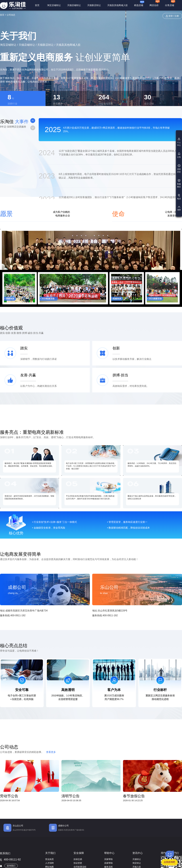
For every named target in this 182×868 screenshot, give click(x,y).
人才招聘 (49, 863)
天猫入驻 (137, 867)
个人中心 (179, 142)
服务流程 (108, 867)
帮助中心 (109, 853)
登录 (171, 16)
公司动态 (11, 15)
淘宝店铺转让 (54, 5)
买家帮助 (108, 859)
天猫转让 (137, 859)
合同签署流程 (80, 867)
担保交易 (78, 859)
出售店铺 (170, 4)
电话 (179, 197)
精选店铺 (139, 3)
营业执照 (49, 859)
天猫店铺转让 (74, 5)
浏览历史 (179, 169)
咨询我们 (11, 866)
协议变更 (78, 863)
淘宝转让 (137, 863)
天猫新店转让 (94, 5)
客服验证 (179, 183)
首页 (37, 5)
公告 (179, 155)
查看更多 (51, 752)
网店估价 (155, 4)
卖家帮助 (108, 863)
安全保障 (79, 853)
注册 (177, 16)
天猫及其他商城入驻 (117, 5)
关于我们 (50, 853)
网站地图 (49, 867)
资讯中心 (138, 853)
